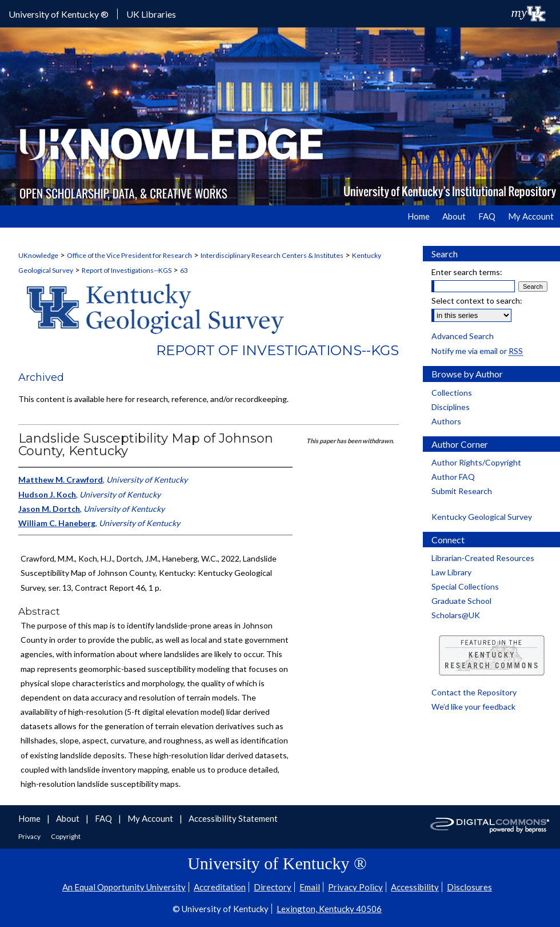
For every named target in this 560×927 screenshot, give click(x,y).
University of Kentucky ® (59, 14)
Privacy (30, 836)
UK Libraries (151, 14)
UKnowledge (38, 255)
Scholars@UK (456, 615)
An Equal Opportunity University (124, 887)
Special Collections (465, 586)
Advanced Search (463, 336)
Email (310, 887)
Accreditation (220, 887)
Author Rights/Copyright (476, 462)
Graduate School (461, 601)
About (69, 818)
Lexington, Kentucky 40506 (329, 909)
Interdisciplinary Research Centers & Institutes (272, 255)
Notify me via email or (477, 351)
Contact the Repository (474, 692)
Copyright (66, 836)
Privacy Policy (355, 887)
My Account (151, 818)
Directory (273, 887)
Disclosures (469, 887)
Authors (446, 421)
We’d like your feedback (473, 707)
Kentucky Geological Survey (482, 517)
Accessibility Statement (233, 818)
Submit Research (462, 491)
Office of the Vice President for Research (129, 255)
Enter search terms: (467, 272)
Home (30, 818)
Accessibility (415, 887)
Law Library (451, 572)
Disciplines (451, 407)
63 (184, 270)
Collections (452, 393)
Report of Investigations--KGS (127, 270)
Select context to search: (477, 301)
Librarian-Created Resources (483, 558)
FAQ (104, 818)
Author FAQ (453, 477)
